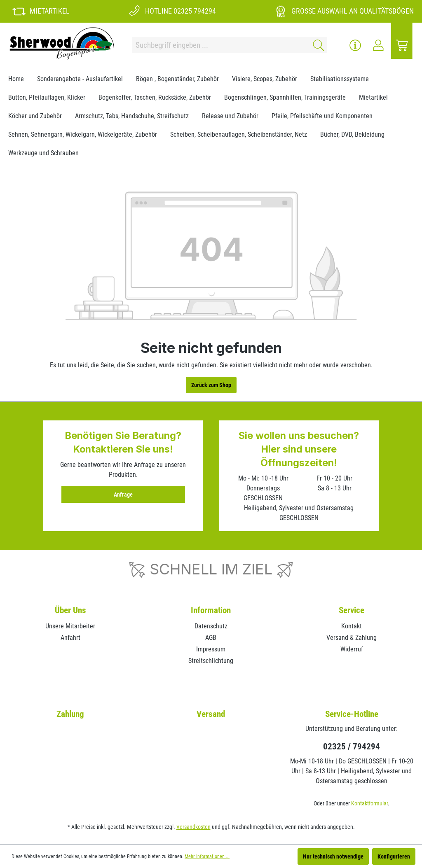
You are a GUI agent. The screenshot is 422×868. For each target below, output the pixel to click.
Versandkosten (193, 827)
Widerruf (352, 649)
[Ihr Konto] (378, 45)
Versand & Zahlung (352, 638)
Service (352, 610)
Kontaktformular (369, 803)
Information (211, 610)
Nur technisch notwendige (333, 856)
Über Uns (70, 610)
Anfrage (123, 495)
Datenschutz (211, 626)
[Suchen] (317, 45)
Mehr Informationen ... (207, 856)
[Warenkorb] (402, 45)
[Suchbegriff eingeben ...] (220, 45)
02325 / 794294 (352, 747)
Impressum (211, 649)
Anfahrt (70, 638)
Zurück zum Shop (211, 385)
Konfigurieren (394, 856)
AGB (211, 638)
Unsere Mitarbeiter (70, 626)
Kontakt (352, 626)
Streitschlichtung (211, 661)
